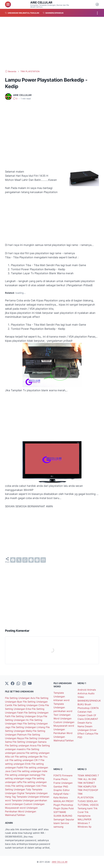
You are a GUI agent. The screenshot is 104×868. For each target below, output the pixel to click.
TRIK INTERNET (86, 783)
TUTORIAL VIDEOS (88, 805)
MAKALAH (60, 801)
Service (65, 823)
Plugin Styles (61, 808)
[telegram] (31, 560)
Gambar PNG (61, 787)
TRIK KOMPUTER (87, 787)
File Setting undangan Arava (21, 745)
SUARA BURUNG (63, 816)
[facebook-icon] (13, 684)
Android (82, 690)
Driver (93, 730)
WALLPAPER (84, 819)
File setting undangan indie (32, 771)
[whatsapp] (25, 560)
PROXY (70, 801)
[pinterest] (37, 560)
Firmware (67, 775)
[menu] (8, 4)
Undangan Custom (22, 804)
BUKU (81, 704)
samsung (58, 827)
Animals (92, 690)
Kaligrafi (58, 794)
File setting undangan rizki (26, 786)
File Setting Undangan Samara (29, 742)
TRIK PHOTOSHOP (88, 790)
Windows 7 (84, 823)
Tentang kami (85, 808)
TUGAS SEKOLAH (87, 801)
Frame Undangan (63, 783)
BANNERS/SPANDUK (89, 701)
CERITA (95, 708)
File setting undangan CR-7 (25, 760)
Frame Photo (61, 779)
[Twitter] (7, 684)
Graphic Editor (62, 790)
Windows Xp (84, 827)
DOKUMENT (91, 719)
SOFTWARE (60, 812)
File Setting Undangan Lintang (29, 727)
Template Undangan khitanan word (61, 696)
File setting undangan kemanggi (23, 775)
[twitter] (19, 560)
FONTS (58, 775)
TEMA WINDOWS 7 (88, 775)
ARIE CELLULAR (41, 3)
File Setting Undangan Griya (27, 716)
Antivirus (83, 693)
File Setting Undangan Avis (20, 698)
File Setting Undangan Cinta (29, 705)
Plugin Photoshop (63, 805)
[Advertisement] (52, 43)
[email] (43, 560)
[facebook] (13, 560)
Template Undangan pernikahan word (63, 708)
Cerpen (82, 715)
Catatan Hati (85, 712)
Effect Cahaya (86, 734)
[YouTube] (30, 684)
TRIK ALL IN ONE (87, 779)
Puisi (71, 808)
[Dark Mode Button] (97, 4)
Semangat (59, 819)
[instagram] (24, 684)
